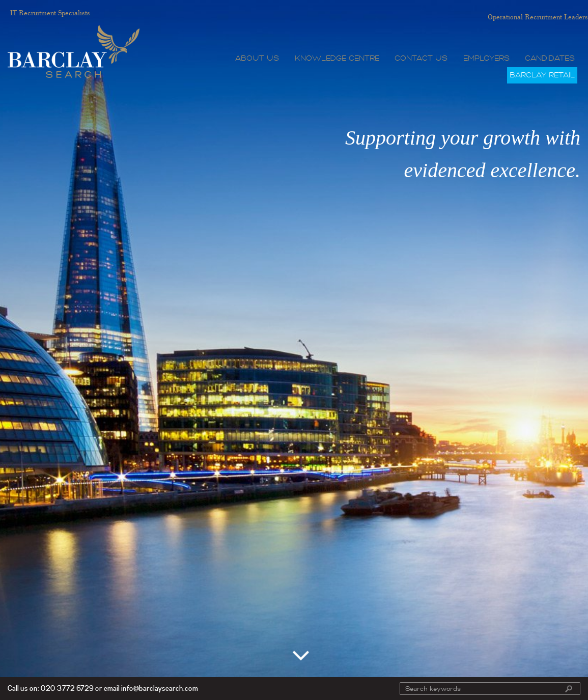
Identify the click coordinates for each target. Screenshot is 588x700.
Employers (486, 58)
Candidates (550, 58)
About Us (257, 58)
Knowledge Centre (337, 58)
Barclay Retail (542, 75)
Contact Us (421, 58)
